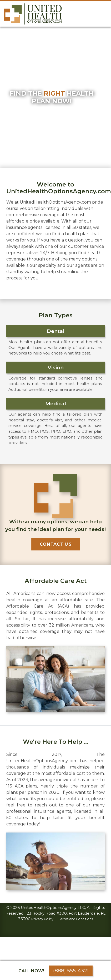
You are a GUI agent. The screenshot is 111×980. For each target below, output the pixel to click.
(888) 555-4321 (71, 971)
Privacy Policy (42, 919)
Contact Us (56, 544)
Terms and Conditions (76, 919)
